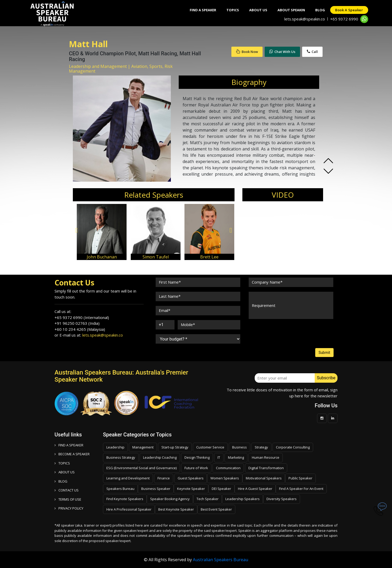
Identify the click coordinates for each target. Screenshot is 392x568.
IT (219, 457)
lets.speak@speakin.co (305, 19)
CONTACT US (67, 490)
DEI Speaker (221, 489)
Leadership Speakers (243, 499)
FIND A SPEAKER (69, 445)
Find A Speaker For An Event (301, 489)
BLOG (61, 481)
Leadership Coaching (160, 457)
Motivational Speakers (264, 478)
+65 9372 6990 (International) (82, 317)
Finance (164, 478)
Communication (228, 468)
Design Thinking (197, 457)
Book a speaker (349, 10)
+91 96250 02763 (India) (77, 323)
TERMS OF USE (68, 499)
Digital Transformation (266, 468)
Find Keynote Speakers (125, 499)
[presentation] (288, 334)
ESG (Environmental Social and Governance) (141, 468)
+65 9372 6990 (344, 19)
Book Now (247, 52)
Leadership (115, 447)
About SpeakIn (291, 10)
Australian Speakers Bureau (220, 560)
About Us (257, 10)
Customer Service (210, 447)
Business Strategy (121, 457)
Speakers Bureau (120, 489)
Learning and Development (128, 478)
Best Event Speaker (216, 509)
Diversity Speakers (282, 499)
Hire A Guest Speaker (255, 489)
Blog (320, 10)
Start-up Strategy (175, 447)
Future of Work (196, 468)
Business (239, 447)
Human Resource (266, 457)
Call (312, 52)
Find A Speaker (202, 10)
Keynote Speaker (191, 489)
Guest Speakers (191, 478)
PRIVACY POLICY (69, 508)
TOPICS (62, 463)
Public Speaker (300, 478)
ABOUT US (65, 472)
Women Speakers (225, 478)
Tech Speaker (208, 499)
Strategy (261, 447)
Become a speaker (72, 454)
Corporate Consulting (293, 447)
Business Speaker (156, 489)
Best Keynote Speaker (176, 509)
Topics (232, 10)
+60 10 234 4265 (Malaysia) (80, 329)
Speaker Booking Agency (170, 499)
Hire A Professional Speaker (129, 509)
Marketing (236, 457)
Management (143, 447)
